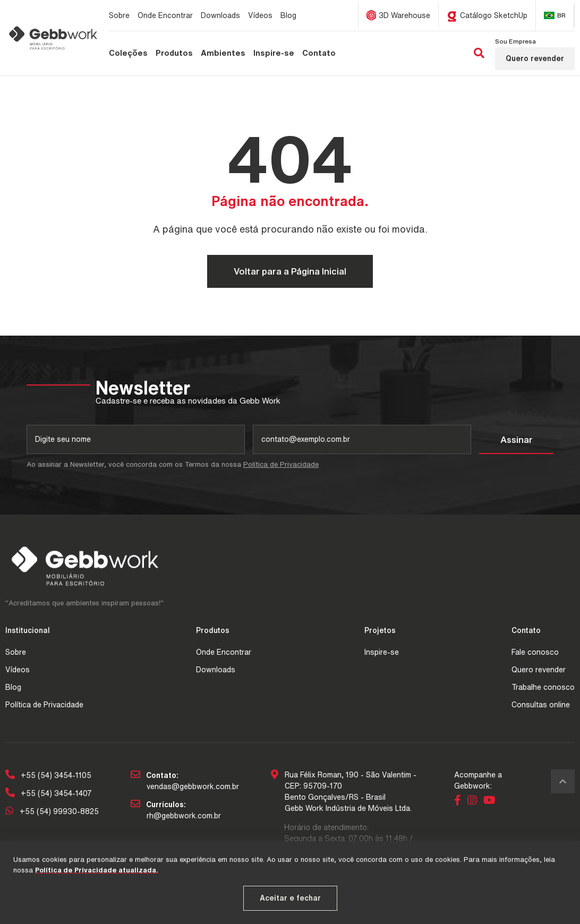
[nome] (136, 439)
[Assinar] (516, 440)
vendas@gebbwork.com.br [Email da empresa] (193, 786)
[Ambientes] (223, 53)
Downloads (216, 670)
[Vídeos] (260, 15)
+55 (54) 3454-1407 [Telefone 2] (49, 793)
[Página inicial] (25, 79)
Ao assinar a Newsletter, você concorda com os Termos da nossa (173, 464)
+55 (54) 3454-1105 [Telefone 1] (48, 775)
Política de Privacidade (281, 464)
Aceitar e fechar (290, 898)
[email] (362, 439)
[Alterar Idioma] (555, 15)
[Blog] (288, 15)
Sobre (16, 652)
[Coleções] (128, 53)
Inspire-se (382, 652)
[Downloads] (220, 15)
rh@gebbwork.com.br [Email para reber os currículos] (184, 816)
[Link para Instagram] (474, 801)
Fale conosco (535, 652)
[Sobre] (119, 15)
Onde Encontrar (224, 652)
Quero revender (535, 58)
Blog (13, 687)
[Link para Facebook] (459, 801)
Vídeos (18, 670)
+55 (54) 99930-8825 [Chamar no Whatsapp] (52, 811)
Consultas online (541, 705)
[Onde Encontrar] (165, 15)
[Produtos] (174, 53)
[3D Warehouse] (399, 16)
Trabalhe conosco (543, 687)
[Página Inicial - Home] (53, 38)
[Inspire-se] (274, 53)
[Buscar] (479, 54)
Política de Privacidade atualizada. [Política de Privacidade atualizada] (97, 870)
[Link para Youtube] (491, 801)
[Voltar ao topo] (563, 781)
